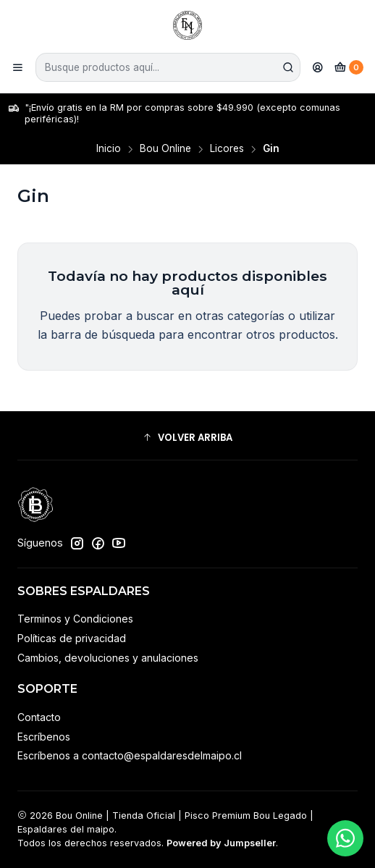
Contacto (39, 717)
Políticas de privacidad (72, 638)
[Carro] (349, 67)
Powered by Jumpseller (221, 843)
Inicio (109, 149)
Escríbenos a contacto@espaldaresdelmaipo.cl (130, 755)
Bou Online (165, 149)
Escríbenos (44, 737)
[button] (187, 437)
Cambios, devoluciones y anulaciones (108, 658)
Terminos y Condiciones (75, 619)
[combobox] (168, 67)
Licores (227, 149)
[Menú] (18, 67)
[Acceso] (318, 67)
